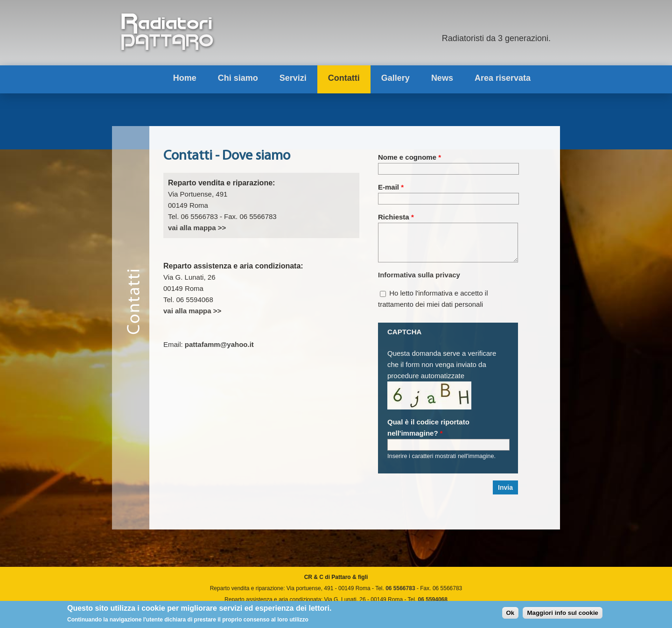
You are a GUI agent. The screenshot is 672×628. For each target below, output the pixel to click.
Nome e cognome (409, 157)
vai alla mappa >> (197, 228)
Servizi (293, 78)
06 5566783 (400, 595)
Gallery (395, 78)
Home (185, 78)
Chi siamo (238, 78)
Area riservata (503, 78)
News (442, 78)
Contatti (344, 78)
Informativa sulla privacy (419, 282)
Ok (511, 614)
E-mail (391, 187)
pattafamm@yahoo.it (219, 344)
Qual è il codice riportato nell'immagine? (428, 434)
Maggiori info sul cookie (563, 614)
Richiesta (396, 217)
